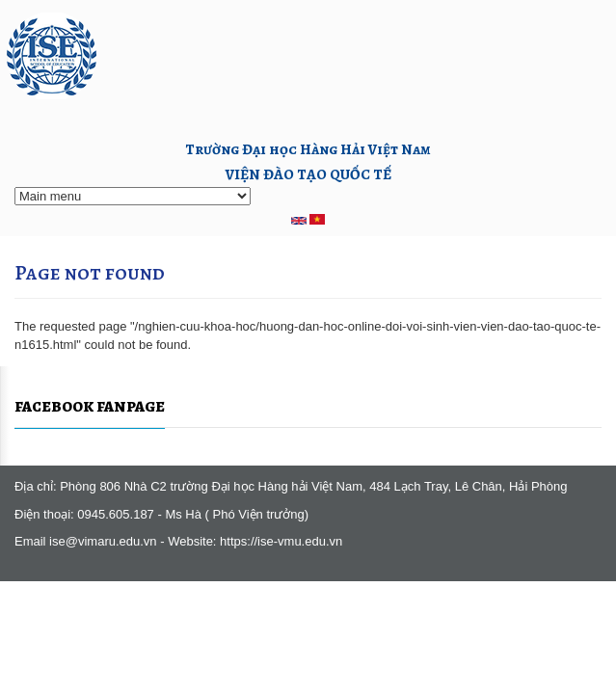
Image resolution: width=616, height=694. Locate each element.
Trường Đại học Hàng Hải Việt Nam (308, 149)
